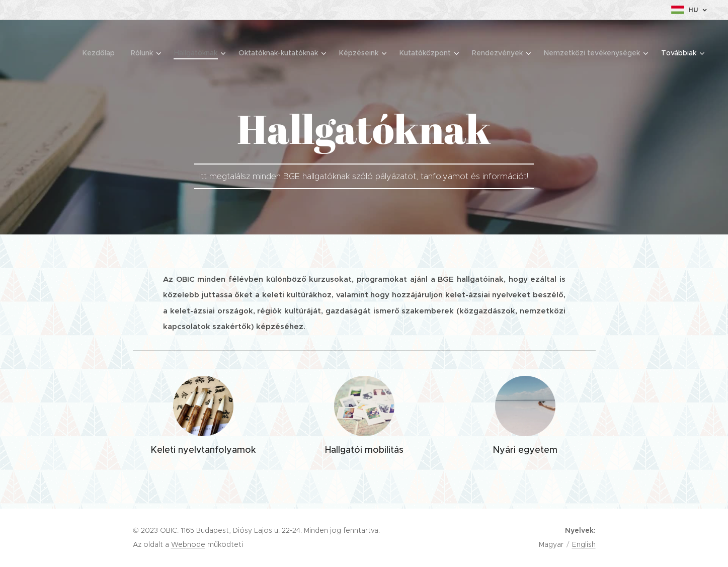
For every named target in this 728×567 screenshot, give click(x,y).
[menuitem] (96, 53)
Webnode (188, 544)
